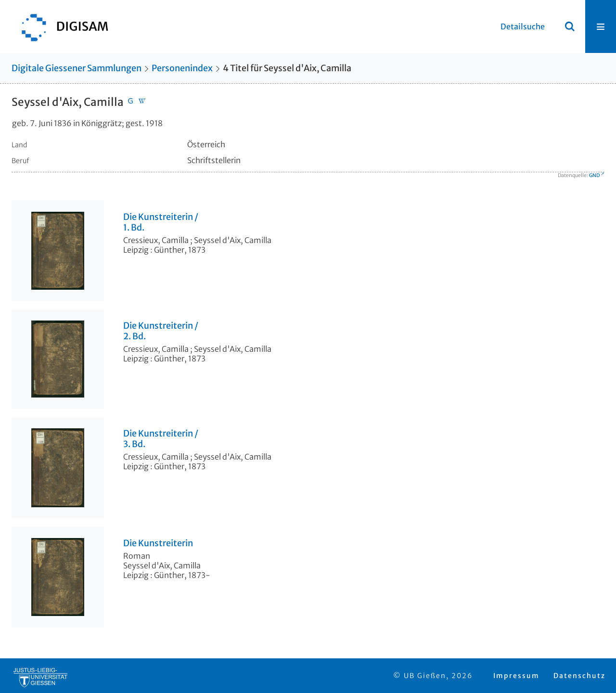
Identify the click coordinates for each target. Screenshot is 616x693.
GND (594, 175)
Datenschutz (579, 676)
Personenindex (182, 68)
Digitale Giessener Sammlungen (77, 68)
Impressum (516, 676)
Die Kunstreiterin (158, 543)
